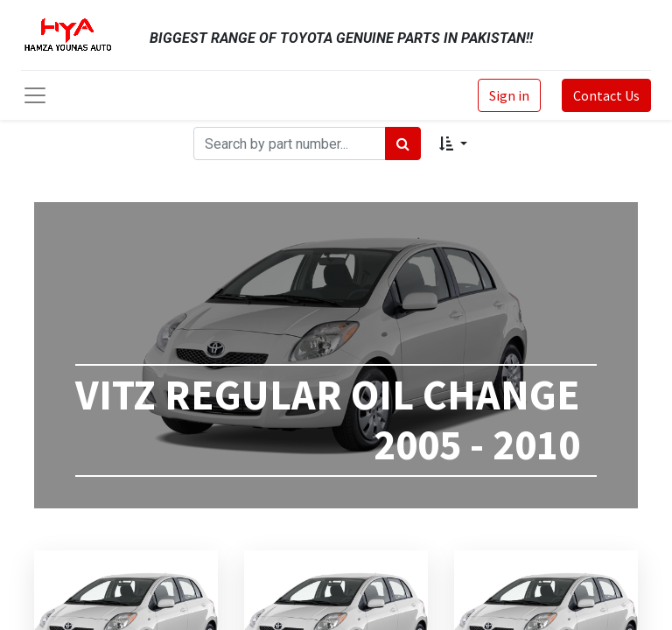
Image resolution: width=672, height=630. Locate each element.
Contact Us (606, 95)
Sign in (509, 95)
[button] (453, 143)
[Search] (403, 143)
